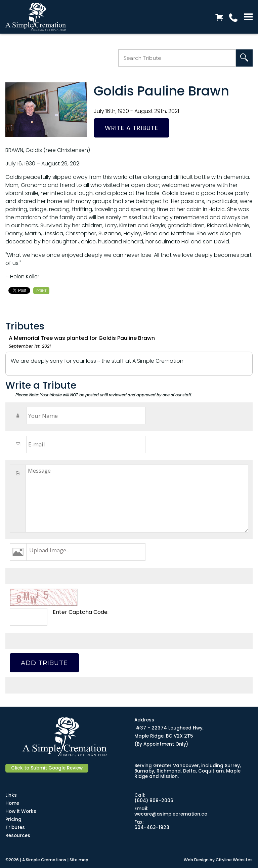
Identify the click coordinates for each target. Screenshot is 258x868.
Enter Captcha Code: (81, 612)
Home (12, 803)
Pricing (13, 819)
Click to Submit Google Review (47, 768)
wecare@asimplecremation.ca (171, 814)
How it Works (21, 811)
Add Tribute (44, 663)
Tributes (15, 827)
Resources (18, 836)
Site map (79, 860)
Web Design (196, 860)
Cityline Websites (234, 860)
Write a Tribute (132, 128)
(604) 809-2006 (154, 801)
